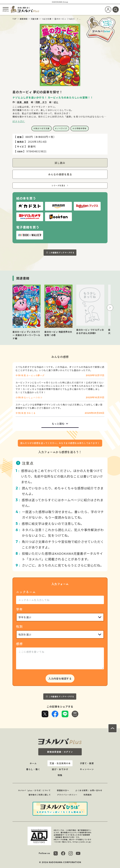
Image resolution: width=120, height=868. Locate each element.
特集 (60, 775)
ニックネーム (26, 592)
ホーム (33, 763)
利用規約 (88, 795)
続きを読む (19, 121)
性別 (19, 626)
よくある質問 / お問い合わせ (89, 790)
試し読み (60, 163)
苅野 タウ (41, 102)
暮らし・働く (33, 769)
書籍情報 (24, 19)
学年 (19, 609)
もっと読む (58, 424)
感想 (19, 644)
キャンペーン (87, 769)
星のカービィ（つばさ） (65, 19)
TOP (15, 19)
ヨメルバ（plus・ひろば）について (34, 790)
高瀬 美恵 (23, 102)
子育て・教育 (87, 763)
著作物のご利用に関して (40, 795)
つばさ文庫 (46, 19)
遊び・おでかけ (60, 769)
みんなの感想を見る (60, 174)
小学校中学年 (80, 128)
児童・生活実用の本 (60, 763)
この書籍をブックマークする (62, 252)
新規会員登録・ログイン (60, 752)
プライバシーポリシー (67, 795)
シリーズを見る (58, 185)
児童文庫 (35, 19)
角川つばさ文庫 (42, 128)
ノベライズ (62, 128)
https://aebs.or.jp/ (82, 842)
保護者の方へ (63, 790)
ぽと (56, 102)
